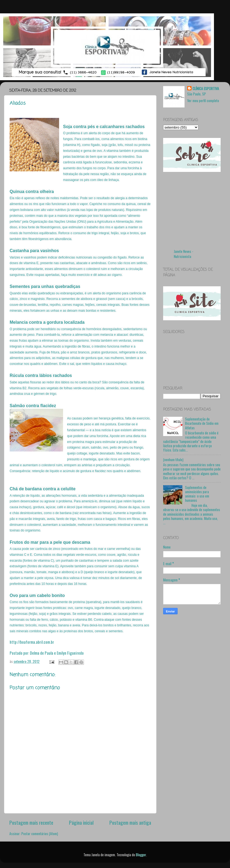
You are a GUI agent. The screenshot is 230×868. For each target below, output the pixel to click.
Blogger (141, 855)
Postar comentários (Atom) (40, 834)
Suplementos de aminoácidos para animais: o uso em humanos (197, 494)
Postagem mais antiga (130, 822)
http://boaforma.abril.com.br (32, 642)
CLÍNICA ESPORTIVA (206, 89)
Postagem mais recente (31, 822)
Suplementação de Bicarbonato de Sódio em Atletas (202, 423)
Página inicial (81, 822)
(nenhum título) (173, 460)
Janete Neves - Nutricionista (184, 254)
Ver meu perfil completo (203, 101)
